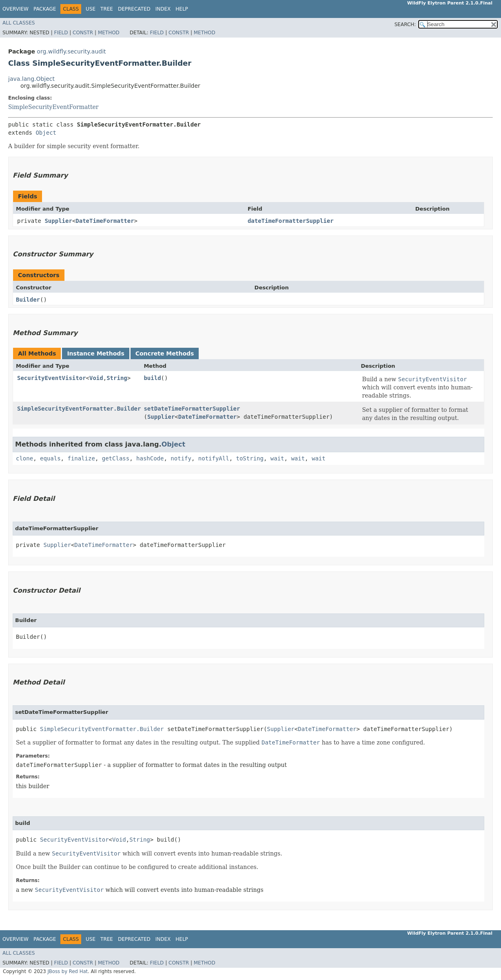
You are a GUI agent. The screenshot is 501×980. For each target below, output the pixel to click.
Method (109, 33)
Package (45, 9)
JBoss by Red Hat (68, 971)
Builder (28, 300)
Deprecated (134, 9)
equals (50, 458)
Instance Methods (95, 353)
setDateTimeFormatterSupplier (192, 409)
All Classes (19, 23)
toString (250, 458)
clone (24, 458)
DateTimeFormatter (105, 221)
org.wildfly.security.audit (71, 51)
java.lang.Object (31, 79)
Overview (16, 9)
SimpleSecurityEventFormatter (53, 107)
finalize (81, 458)
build (152, 378)
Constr (83, 33)
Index (163, 9)
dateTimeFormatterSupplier (291, 221)
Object (46, 133)
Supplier (58, 221)
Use (91, 9)
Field (61, 33)
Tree (107, 9)
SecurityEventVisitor (52, 378)
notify (181, 458)
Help (182, 9)
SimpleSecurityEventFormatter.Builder (79, 409)
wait (277, 458)
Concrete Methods (165, 353)
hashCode (150, 458)
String (117, 378)
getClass (116, 458)
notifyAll (214, 458)
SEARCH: (405, 24)
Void (96, 378)
